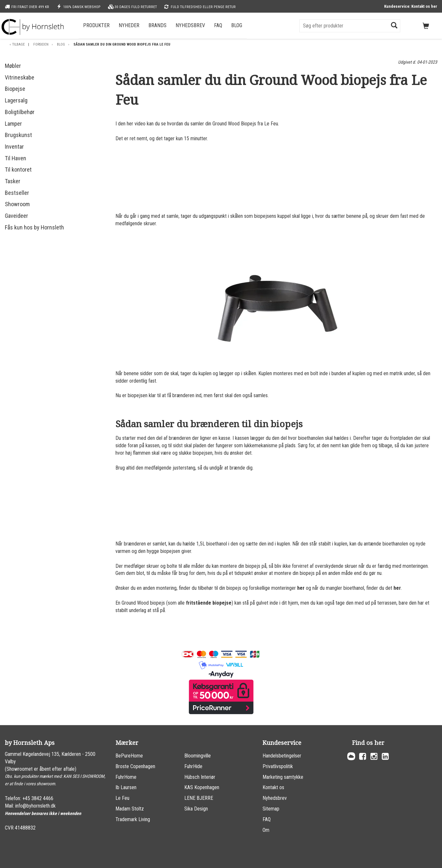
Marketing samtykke (283, 777)
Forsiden (41, 44)
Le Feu (122, 798)
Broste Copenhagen (135, 766)
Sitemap (271, 809)
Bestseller (17, 193)
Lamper (13, 124)
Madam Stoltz (130, 809)
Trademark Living (133, 819)
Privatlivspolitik (278, 766)
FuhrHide (193, 766)
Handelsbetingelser (282, 756)
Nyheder (129, 25)
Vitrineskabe (20, 77)
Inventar (14, 147)
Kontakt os (273, 787)
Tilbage (19, 44)
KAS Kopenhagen (202, 787)
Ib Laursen (126, 787)
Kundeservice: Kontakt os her (411, 6)
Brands (157, 25)
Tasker (13, 181)
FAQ (218, 25)
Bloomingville (198, 756)
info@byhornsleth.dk (35, 806)
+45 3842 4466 (38, 798)
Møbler (13, 66)
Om (266, 830)
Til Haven (16, 158)
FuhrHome (126, 777)
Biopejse (15, 89)
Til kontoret (18, 169)
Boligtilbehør (20, 112)
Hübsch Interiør (200, 777)
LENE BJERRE (199, 798)
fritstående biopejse (209, 603)
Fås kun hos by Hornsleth (34, 227)
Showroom (17, 204)
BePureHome (129, 756)
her (301, 588)
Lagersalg (16, 100)
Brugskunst (18, 135)
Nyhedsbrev (190, 25)
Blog (237, 25)
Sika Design (196, 809)
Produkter (96, 25)
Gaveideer (16, 216)
